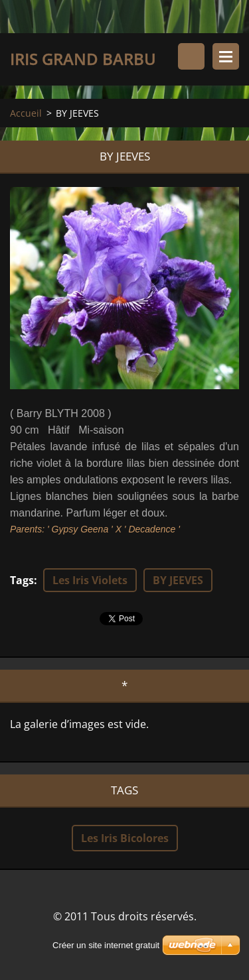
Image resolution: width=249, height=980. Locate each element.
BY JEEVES (178, 580)
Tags (22, 580)
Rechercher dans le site (191, 56)
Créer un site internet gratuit (106, 945)
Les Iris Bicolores (125, 838)
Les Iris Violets (90, 580)
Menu (226, 56)
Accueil (26, 113)
